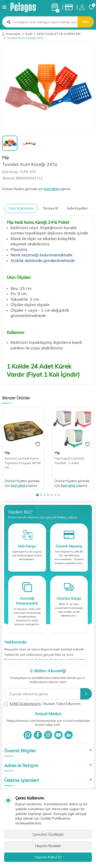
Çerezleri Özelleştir (48, 834)
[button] (37, 495)
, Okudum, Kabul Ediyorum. (43, 704)
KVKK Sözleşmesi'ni (25, 704)
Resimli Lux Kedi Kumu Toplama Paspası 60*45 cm (23, 463)
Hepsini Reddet (48, 846)
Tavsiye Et (50, 208)
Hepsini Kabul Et (48, 857)
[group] (48, 88)
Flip (6, 157)
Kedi (29, 34)
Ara (86, 22)
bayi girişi (51, 189)
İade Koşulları (77, 208)
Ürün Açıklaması (21, 208)
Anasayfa (11, 34)
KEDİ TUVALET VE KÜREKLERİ (59, 34)
